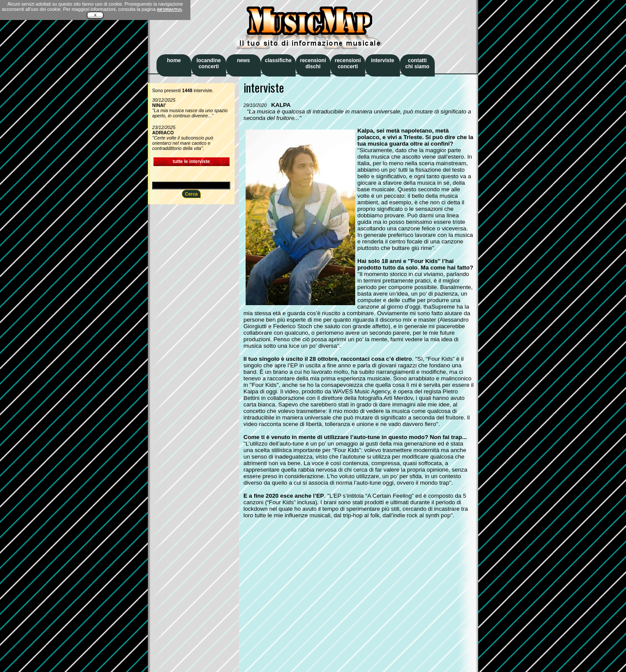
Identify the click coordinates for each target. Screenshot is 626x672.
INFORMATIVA (170, 10)
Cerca (191, 194)
